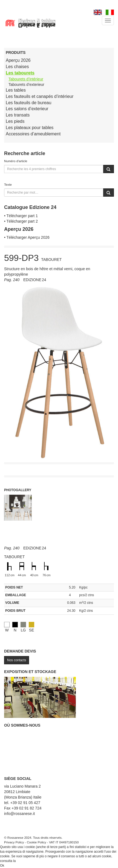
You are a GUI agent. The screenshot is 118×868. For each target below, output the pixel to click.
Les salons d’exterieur (27, 109)
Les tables (16, 90)
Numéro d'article (16, 161)
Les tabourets (20, 73)
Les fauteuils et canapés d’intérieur (40, 96)
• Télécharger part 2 (21, 221)
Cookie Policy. (27, 861)
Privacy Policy (14, 842)
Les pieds (15, 121)
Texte (8, 184)
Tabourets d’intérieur (26, 79)
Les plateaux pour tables (30, 128)
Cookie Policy (37, 842)
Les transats (18, 115)
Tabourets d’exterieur (26, 85)
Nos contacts (17, 660)
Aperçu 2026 (18, 60)
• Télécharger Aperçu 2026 (27, 237)
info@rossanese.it (19, 814)
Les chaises (17, 67)
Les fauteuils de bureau (28, 103)
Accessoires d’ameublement (33, 134)
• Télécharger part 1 (21, 216)
